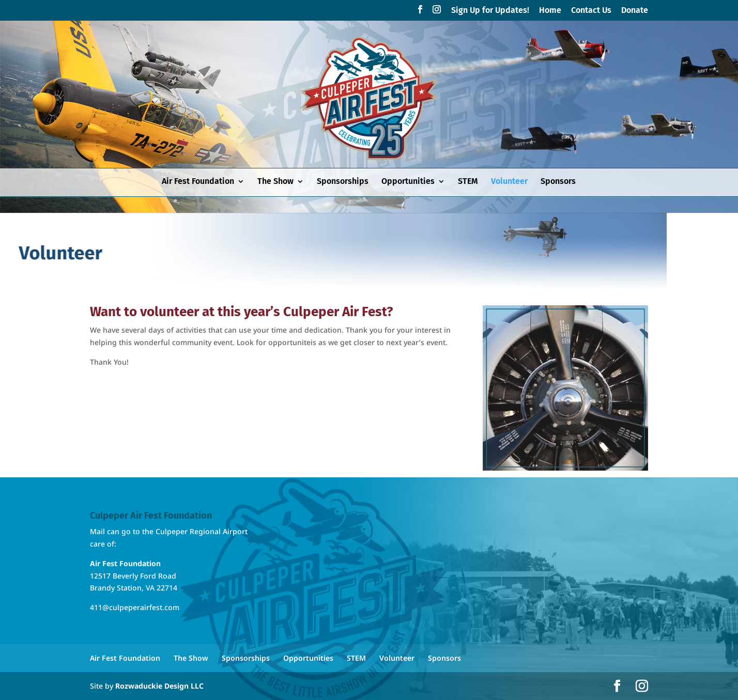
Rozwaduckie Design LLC (159, 686)
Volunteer (509, 182)
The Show (275, 182)
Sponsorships (343, 182)
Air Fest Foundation (198, 182)
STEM (468, 182)
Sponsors (558, 182)
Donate (635, 11)
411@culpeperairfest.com (135, 607)
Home (550, 11)
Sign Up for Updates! (490, 11)
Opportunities (408, 182)
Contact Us (591, 11)
